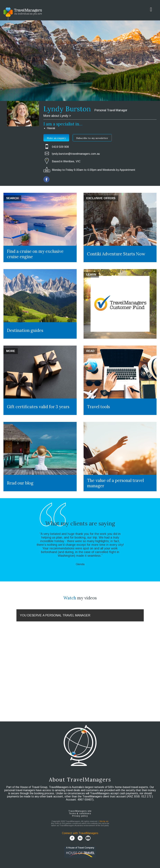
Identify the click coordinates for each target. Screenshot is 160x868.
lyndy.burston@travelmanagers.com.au (76, 154)
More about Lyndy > (57, 116)
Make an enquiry (56, 138)
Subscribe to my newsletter (92, 138)
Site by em (104, 821)
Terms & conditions (80, 813)
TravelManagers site (80, 811)
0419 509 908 (60, 147)
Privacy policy (80, 816)
